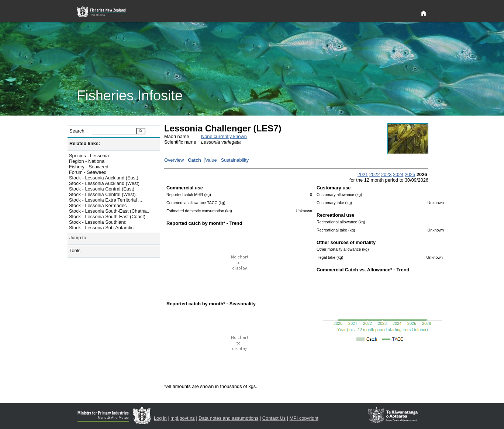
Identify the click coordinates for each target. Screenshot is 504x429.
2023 (386, 174)
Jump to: (78, 238)
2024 (398, 174)
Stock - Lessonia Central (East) (102, 189)
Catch (194, 160)
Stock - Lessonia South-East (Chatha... (110, 211)
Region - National (87, 161)
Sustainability (235, 160)
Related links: (85, 143)
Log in (160, 418)
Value (211, 160)
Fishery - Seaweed (89, 167)
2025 (410, 174)
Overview (174, 160)
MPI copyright (304, 418)
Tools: (75, 250)
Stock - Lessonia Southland (98, 222)
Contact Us (274, 418)
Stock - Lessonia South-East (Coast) (107, 217)
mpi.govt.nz (182, 418)
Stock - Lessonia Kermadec (98, 205)
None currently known (224, 136)
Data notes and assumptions (228, 418)
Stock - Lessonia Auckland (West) (104, 183)
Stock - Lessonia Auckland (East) (104, 178)
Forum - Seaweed (88, 172)
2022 (374, 174)
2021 (363, 174)
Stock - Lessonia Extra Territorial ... (106, 200)
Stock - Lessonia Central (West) (102, 194)
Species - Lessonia (89, 156)
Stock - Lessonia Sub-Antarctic (101, 228)
